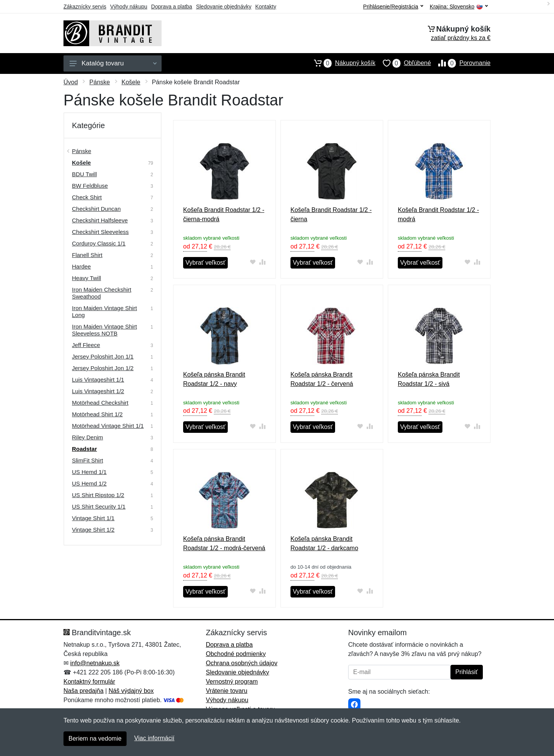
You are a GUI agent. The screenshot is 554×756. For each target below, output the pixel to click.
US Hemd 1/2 (89, 483)
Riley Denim (88, 437)
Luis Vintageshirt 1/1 (98, 380)
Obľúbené (403, 63)
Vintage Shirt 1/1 (93, 518)
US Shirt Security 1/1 (99, 507)
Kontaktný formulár (89, 682)
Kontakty (265, 7)
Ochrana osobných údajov (242, 663)
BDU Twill (84, 174)
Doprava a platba (172, 7)
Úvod (71, 82)
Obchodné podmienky (236, 654)
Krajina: (459, 7)
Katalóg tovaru (113, 63)
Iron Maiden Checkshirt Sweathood (102, 293)
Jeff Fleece (86, 345)
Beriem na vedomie (95, 738)
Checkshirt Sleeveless (100, 232)
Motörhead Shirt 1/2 (97, 414)
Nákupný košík (341, 63)
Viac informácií (154, 738)
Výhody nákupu (129, 7)
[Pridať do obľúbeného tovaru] (253, 262)
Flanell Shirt (87, 255)
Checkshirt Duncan (96, 209)
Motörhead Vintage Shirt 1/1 (108, 426)
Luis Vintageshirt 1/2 (98, 391)
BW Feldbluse (90, 186)
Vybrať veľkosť (205, 263)
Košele (131, 82)
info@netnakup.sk (95, 663)
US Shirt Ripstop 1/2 (98, 495)
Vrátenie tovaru (227, 691)
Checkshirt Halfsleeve (100, 220)
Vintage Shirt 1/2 (93, 530)
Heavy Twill (87, 278)
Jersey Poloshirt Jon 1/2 (103, 368)
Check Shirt (87, 197)
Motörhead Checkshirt (100, 403)
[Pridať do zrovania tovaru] (263, 262)
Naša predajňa (83, 691)
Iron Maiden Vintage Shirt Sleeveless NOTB (104, 330)
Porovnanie (461, 63)
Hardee (81, 266)
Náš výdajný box (131, 691)
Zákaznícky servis (85, 7)
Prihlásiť (467, 672)
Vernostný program (232, 682)
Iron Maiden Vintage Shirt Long (104, 311)
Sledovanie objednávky (224, 7)
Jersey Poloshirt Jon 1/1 (103, 356)
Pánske (99, 82)
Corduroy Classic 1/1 (99, 243)
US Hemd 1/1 (89, 472)
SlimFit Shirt (88, 460)
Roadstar (84, 449)
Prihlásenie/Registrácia (393, 7)
